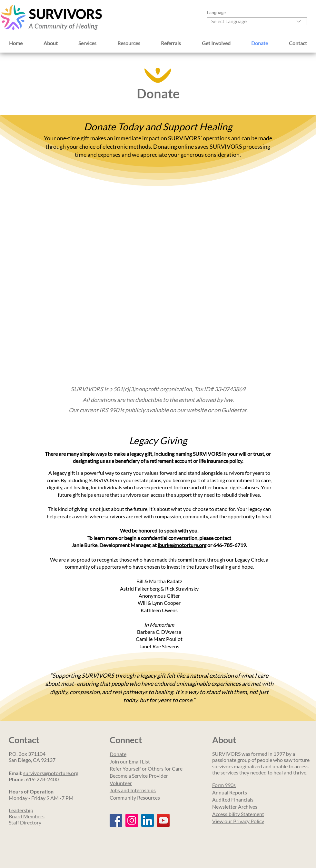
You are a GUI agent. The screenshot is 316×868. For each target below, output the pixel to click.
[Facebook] (116, 820)
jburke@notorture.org (182, 545)
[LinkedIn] (148, 820)
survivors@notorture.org (51, 773)
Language (216, 13)
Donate (118, 754)
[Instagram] (132, 820)
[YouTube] (163, 820)
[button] (51, 43)
